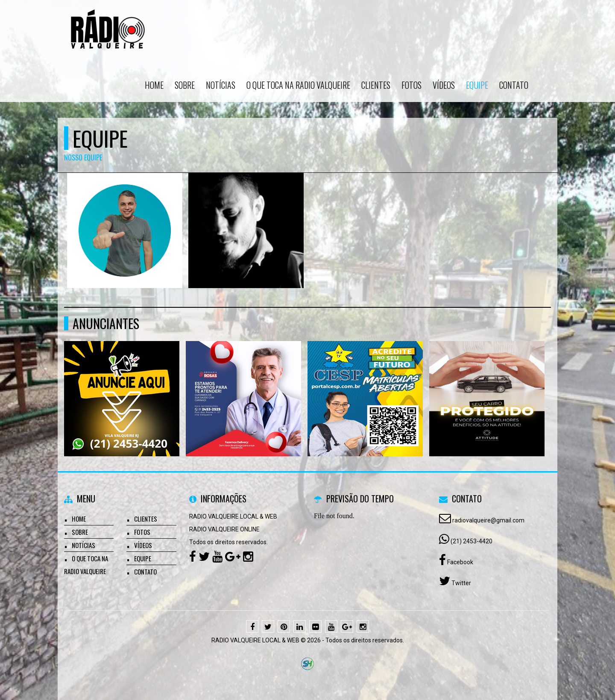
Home (154, 85)
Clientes (376, 85)
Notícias (221, 85)
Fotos (411, 85)
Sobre (185, 85)
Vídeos (444, 85)
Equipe (477, 85)
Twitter (461, 583)
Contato (514, 85)
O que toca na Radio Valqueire (298, 85)
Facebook (460, 562)
